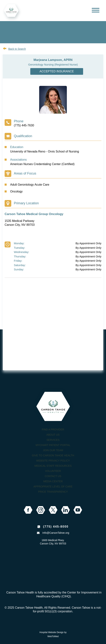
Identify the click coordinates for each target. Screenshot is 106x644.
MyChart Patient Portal (53, 445)
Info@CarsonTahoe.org (56, 533)
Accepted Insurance (57, 71)
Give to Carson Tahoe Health (53, 455)
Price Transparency (53, 492)
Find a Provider (53, 430)
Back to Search (17, 49)
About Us (53, 435)
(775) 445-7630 (24, 125)
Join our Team (53, 450)
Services (53, 440)
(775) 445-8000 (56, 527)
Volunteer (53, 471)
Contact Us (53, 476)
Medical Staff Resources (53, 466)
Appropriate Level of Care (53, 487)
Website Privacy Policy (53, 461)
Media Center (53, 481)
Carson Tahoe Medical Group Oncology (34, 214)
